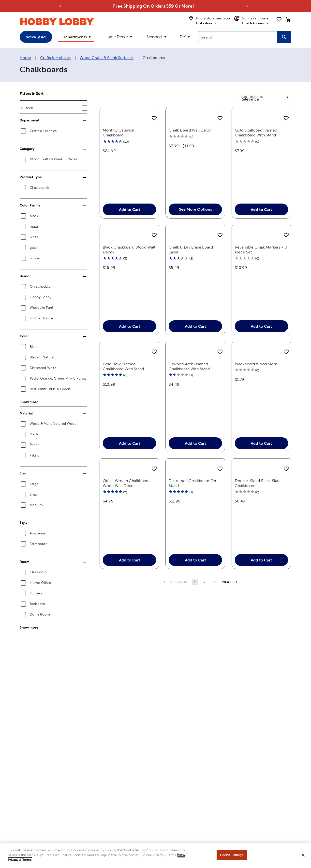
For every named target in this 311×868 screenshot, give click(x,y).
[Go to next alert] (247, 6)
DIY (183, 37)
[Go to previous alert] (60, 6)
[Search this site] (284, 37)
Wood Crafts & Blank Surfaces (107, 58)
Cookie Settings (232, 857)
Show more (29, 402)
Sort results (248, 95)
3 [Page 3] (214, 608)
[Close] (303, 857)
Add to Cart (130, 216)
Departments (75, 37)
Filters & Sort (32, 93)
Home (25, 58)
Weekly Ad (36, 37)
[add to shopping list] (154, 118)
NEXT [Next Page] (227, 608)
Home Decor (116, 37)
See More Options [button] (195, 216)
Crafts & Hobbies (55, 58)
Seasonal (154, 37)
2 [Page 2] (205, 608)
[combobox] (238, 37)
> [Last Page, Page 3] (237, 608)
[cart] (288, 20)
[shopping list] (279, 19)
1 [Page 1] (195, 608)
